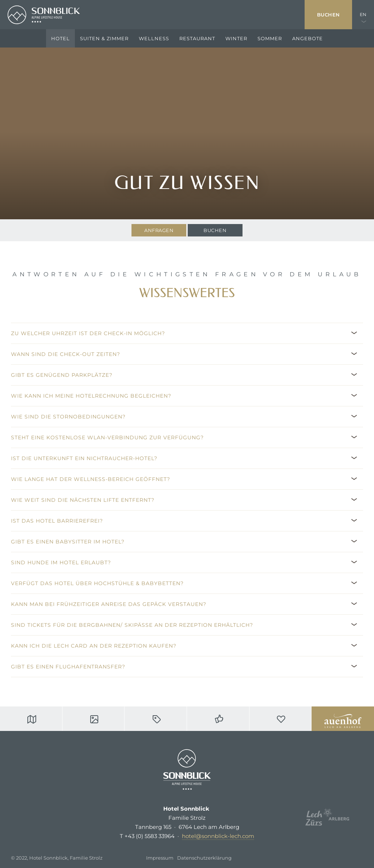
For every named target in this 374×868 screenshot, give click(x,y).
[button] (187, 333)
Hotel (60, 38)
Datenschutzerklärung (204, 858)
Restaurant (197, 38)
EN (363, 14)
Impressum (160, 858)
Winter (236, 38)
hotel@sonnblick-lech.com (218, 836)
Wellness (154, 38)
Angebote (308, 38)
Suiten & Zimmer (104, 38)
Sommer (270, 38)
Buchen (329, 15)
